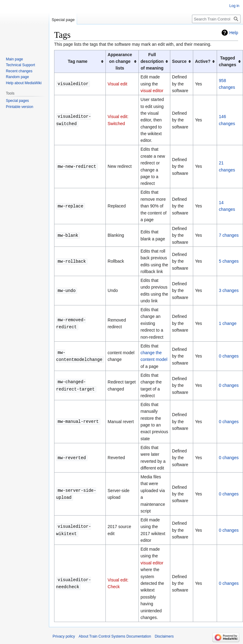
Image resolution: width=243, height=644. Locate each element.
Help (234, 33)
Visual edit (117, 84)
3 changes (229, 290)
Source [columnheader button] (179, 61)
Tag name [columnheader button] (78, 61)
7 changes (229, 235)
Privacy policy (64, 636)
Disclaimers (164, 636)
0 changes (229, 356)
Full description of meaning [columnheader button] (152, 61)
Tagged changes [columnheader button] (228, 61)
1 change (228, 323)
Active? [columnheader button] (203, 61)
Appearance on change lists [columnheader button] (120, 61)
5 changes (229, 261)
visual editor (152, 91)
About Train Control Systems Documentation (115, 636)
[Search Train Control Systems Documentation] (216, 19)
